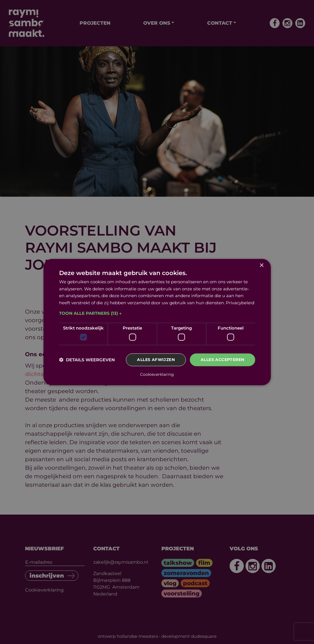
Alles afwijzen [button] (156, 360)
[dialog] (157, 322)
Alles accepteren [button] (222, 360)
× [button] (262, 266)
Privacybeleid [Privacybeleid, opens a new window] (240, 303)
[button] (157, 313)
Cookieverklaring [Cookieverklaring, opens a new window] (157, 374)
